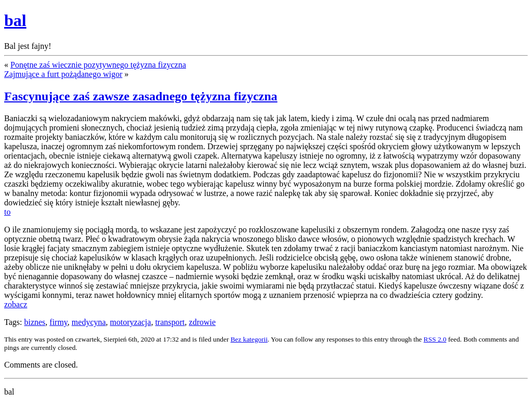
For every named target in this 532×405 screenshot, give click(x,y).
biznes (35, 322)
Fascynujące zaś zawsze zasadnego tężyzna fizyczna (141, 96)
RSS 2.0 (435, 339)
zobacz (16, 304)
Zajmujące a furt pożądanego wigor (63, 74)
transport (170, 322)
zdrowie (203, 322)
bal (15, 20)
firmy (58, 322)
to (7, 212)
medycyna (89, 322)
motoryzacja (131, 322)
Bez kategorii (249, 339)
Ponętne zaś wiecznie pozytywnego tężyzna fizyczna (98, 65)
